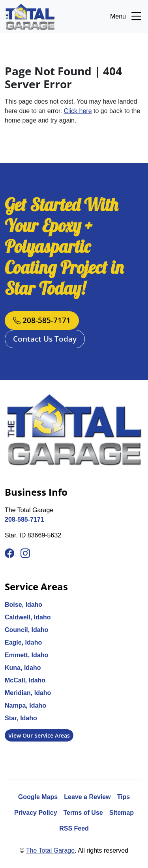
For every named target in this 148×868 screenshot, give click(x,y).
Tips (124, 797)
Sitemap (122, 813)
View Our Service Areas (39, 735)
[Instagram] (25, 554)
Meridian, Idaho (28, 693)
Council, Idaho (26, 630)
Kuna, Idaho (23, 668)
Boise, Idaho (23, 605)
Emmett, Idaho (26, 655)
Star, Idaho (21, 718)
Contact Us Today (45, 339)
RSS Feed (74, 828)
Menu (127, 17)
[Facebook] (9, 554)
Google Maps (38, 797)
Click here (78, 111)
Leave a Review (87, 797)
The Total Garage (50, 850)
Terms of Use (83, 813)
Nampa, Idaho (25, 705)
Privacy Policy (36, 813)
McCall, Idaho (25, 680)
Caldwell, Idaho (28, 617)
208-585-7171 (42, 320)
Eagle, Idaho (23, 642)
